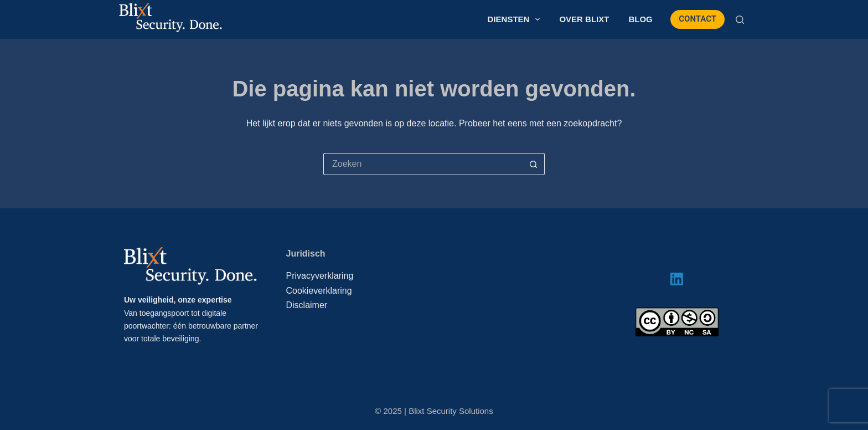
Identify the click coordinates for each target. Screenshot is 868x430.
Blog (640, 19)
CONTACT (697, 19)
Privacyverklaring (320, 276)
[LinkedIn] (677, 279)
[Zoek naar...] (423, 164)
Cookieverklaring (319, 291)
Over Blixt (584, 19)
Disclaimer (307, 305)
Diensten (516, 19)
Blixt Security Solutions (451, 411)
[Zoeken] (740, 20)
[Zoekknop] (534, 164)
